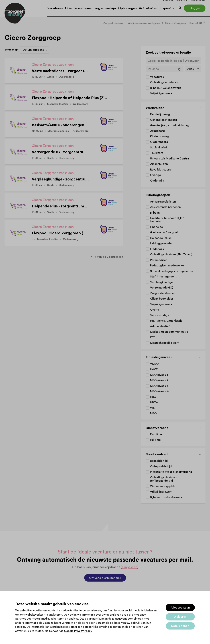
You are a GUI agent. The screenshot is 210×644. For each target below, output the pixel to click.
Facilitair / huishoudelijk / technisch (167, 220)
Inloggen (195, 8)
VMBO (154, 364)
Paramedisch (159, 260)
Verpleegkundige (161, 282)
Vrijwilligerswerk (161, 93)
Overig (155, 310)
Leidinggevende (161, 243)
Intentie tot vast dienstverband (171, 472)
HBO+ (154, 402)
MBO (153, 413)
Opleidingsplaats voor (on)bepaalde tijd (165, 479)
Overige (155, 175)
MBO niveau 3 (159, 386)
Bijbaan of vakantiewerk (166, 497)
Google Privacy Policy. (78, 631)
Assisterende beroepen (165, 207)
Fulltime (155, 440)
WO (153, 408)
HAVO (154, 369)
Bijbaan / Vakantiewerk (165, 88)
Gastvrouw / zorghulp (165, 232)
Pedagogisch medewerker (168, 266)
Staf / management (163, 277)
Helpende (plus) (160, 238)
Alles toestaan (180, 608)
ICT (153, 337)
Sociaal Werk (159, 148)
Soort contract (157, 454)
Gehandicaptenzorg (164, 120)
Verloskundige (160, 315)
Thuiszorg (157, 153)
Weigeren (180, 617)
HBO (153, 397)
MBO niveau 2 (159, 380)
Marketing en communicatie (169, 332)
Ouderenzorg (159, 142)
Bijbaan (155, 213)
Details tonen (180, 626)
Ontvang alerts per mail (105, 578)
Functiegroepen (158, 195)
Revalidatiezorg (161, 170)
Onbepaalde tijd (161, 466)
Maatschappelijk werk (165, 343)
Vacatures (157, 77)
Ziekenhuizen (159, 164)
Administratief (160, 326)
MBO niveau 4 (159, 391)
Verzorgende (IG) (162, 288)
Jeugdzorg (157, 131)
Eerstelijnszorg (160, 114)
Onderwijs (157, 181)
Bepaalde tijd (159, 461)
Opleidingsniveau (159, 357)
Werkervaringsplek (162, 486)
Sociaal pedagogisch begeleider (172, 271)
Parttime (156, 434)
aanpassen (130, 567)
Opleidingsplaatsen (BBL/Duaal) (171, 254)
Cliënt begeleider (162, 299)
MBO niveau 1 (159, 375)
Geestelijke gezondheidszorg (170, 125)
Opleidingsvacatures (164, 82)
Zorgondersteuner (163, 293)
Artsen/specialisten (163, 202)
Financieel (157, 227)
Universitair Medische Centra (170, 159)
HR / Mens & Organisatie (166, 321)
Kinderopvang (159, 136)
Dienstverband (157, 428)
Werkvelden (155, 108)
